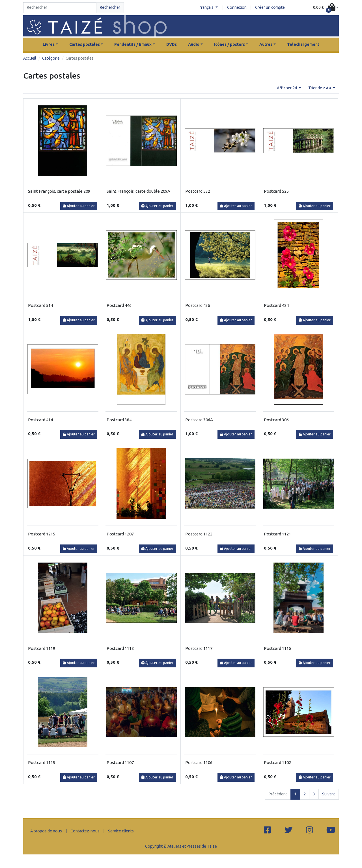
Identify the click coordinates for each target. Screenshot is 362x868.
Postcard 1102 (277, 762)
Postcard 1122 (199, 534)
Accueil (30, 58)
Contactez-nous (85, 831)
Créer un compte (270, 7)
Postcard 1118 (120, 648)
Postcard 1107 (120, 762)
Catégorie (51, 58)
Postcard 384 (119, 420)
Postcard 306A (199, 420)
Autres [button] (266, 44)
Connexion (237, 7)
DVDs (172, 44)
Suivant (329, 794)
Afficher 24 (287, 88)
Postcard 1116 (277, 648)
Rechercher (110, 7)
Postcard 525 (276, 191)
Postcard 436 (198, 305)
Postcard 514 (40, 305)
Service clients (121, 831)
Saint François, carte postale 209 (59, 191)
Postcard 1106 (199, 762)
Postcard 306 (276, 420)
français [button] (207, 7)
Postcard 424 (276, 305)
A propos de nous (46, 831)
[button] (326, 8)
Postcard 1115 (42, 762)
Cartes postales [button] (85, 44)
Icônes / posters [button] (230, 44)
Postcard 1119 (42, 648)
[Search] (60, 8)
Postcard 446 (119, 305)
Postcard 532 (198, 191)
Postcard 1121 (277, 534)
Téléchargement (303, 44)
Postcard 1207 (120, 534)
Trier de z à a (320, 88)
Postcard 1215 (42, 534)
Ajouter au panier (79, 206)
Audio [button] (194, 44)
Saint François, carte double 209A (138, 191)
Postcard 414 (40, 420)
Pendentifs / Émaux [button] (133, 44)
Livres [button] (49, 44)
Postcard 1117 (199, 648)
